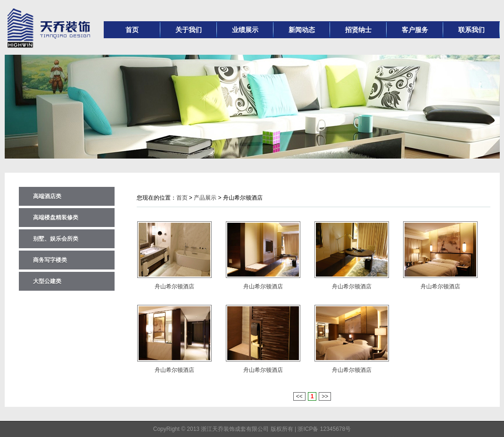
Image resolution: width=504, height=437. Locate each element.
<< (299, 396)
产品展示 (205, 198)
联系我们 (471, 30)
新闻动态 (302, 30)
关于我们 (189, 30)
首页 (132, 30)
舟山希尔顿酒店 (174, 286)
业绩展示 (245, 30)
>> (325, 396)
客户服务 (415, 30)
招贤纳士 (358, 30)
